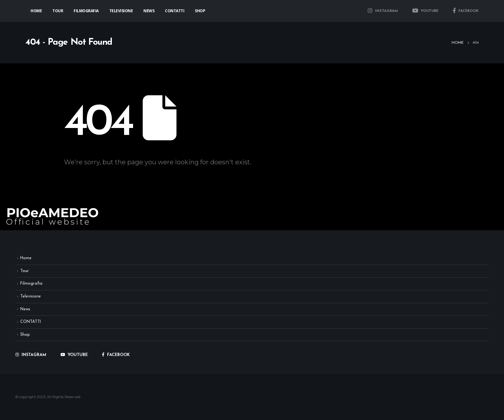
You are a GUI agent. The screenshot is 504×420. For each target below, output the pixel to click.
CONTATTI (175, 11)
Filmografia (86, 11)
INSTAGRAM (383, 11)
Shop (200, 11)
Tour (58, 11)
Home (36, 11)
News (149, 11)
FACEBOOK (466, 11)
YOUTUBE (425, 11)
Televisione (121, 11)
